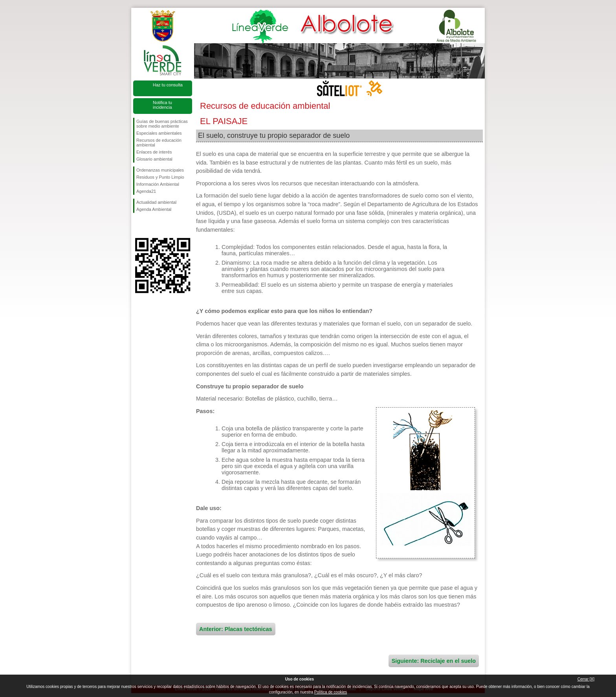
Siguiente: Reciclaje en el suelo (434, 661)
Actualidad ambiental (156, 202)
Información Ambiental (158, 184)
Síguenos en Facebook (138, 225)
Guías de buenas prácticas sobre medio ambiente (162, 124)
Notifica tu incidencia (162, 105)
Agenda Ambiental (154, 209)
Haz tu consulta (168, 85)
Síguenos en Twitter (151, 225)
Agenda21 (146, 191)
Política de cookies (331, 692)
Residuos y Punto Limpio (160, 177)
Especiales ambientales (159, 133)
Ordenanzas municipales (160, 170)
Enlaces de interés (154, 152)
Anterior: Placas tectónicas (236, 629)
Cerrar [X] (586, 679)
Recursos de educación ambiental (159, 143)
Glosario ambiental (154, 159)
